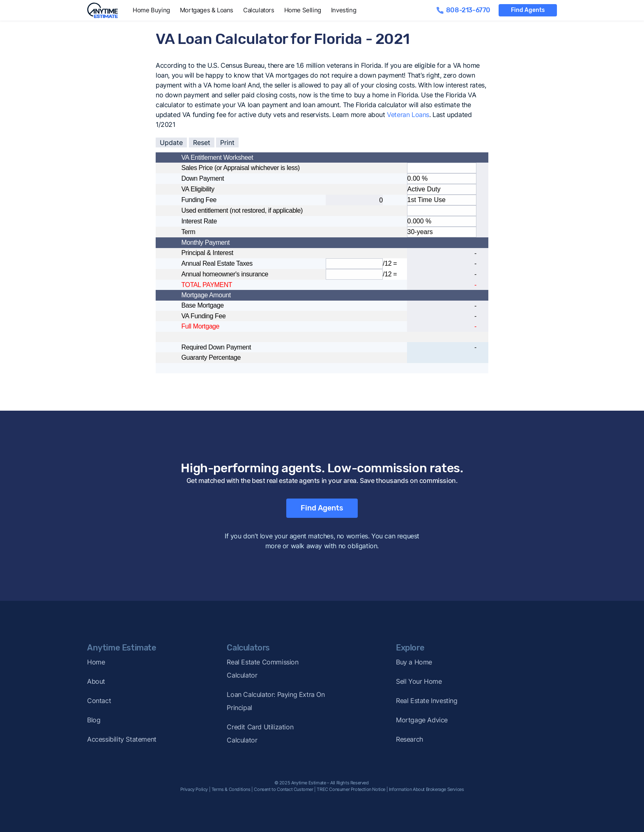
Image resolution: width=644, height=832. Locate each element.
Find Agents (528, 10)
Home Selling (303, 10)
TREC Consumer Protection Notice (351, 789)
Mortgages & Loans (207, 10)
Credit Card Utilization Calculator (260, 733)
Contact (99, 701)
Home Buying (151, 10)
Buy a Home (414, 662)
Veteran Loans (408, 115)
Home (96, 662)
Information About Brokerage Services (427, 789)
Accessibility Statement (122, 739)
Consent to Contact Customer (283, 789)
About (96, 681)
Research (409, 739)
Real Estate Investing (427, 701)
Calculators (259, 10)
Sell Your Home (419, 681)
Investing (344, 10)
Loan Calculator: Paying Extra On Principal (276, 701)
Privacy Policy (194, 789)
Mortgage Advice (422, 720)
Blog (94, 720)
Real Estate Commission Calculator (262, 669)
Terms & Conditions (231, 789)
